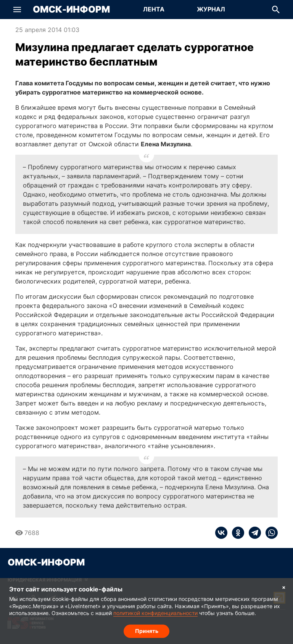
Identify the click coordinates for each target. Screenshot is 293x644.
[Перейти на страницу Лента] (154, 10)
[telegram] (253, 533)
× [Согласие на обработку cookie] (284, 587)
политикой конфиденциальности (155, 613)
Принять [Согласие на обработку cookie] (147, 631)
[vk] (221, 533)
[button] (17, 10)
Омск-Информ (71, 10)
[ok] (236, 533)
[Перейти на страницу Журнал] (211, 10)
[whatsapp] (269, 533)
